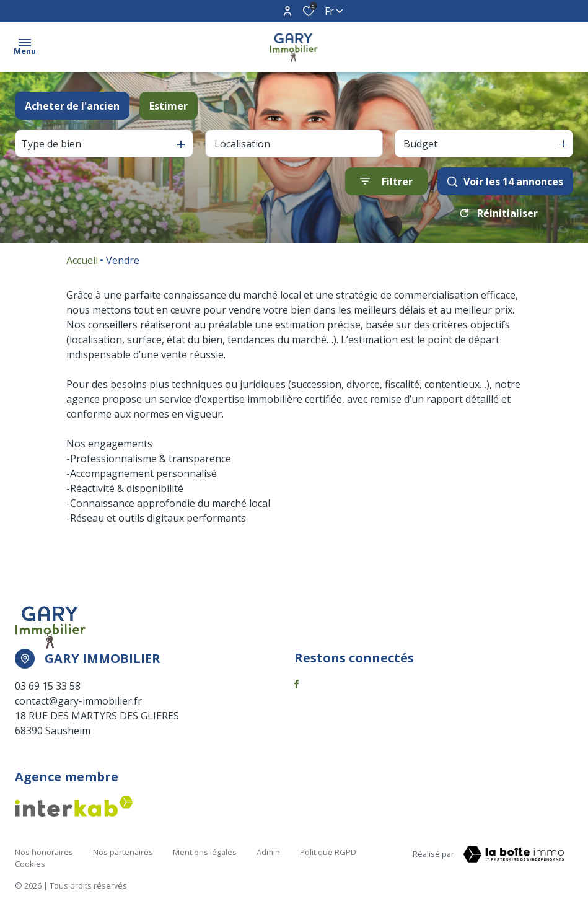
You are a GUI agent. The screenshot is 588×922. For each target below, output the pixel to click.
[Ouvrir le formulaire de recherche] (386, 181)
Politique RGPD (328, 852)
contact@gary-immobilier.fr (78, 701)
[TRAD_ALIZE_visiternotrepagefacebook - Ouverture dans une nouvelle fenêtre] (296, 684)
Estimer (169, 106)
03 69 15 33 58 (48, 686)
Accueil (82, 260)
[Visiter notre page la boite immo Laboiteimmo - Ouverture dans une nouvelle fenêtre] (514, 854)
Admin (268, 852)
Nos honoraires (44, 852)
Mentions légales (205, 852)
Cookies (30, 864)
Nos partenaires (123, 852)
